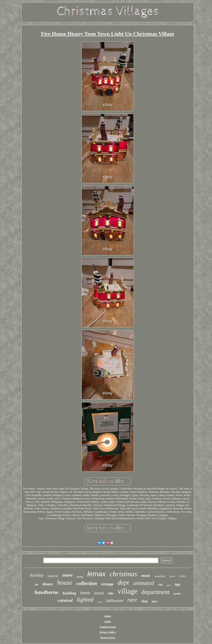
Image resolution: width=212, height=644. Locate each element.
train (182, 576)
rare (132, 600)
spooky (80, 577)
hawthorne (47, 592)
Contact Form (108, 627)
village (127, 591)
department (155, 592)
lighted (85, 600)
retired (99, 593)
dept (123, 582)
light (178, 585)
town (85, 593)
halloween (115, 601)
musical (53, 576)
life (36, 585)
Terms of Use (108, 637)
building (69, 593)
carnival (65, 600)
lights (155, 601)
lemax (96, 574)
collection (87, 583)
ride (111, 593)
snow (67, 575)
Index (108, 616)
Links (108, 621)
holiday (37, 575)
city (160, 585)
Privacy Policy (108, 632)
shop (144, 601)
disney (48, 584)
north (100, 602)
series (177, 594)
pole (169, 585)
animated (144, 583)
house (65, 583)
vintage (107, 584)
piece (172, 576)
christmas (123, 574)
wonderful (160, 576)
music (146, 576)
